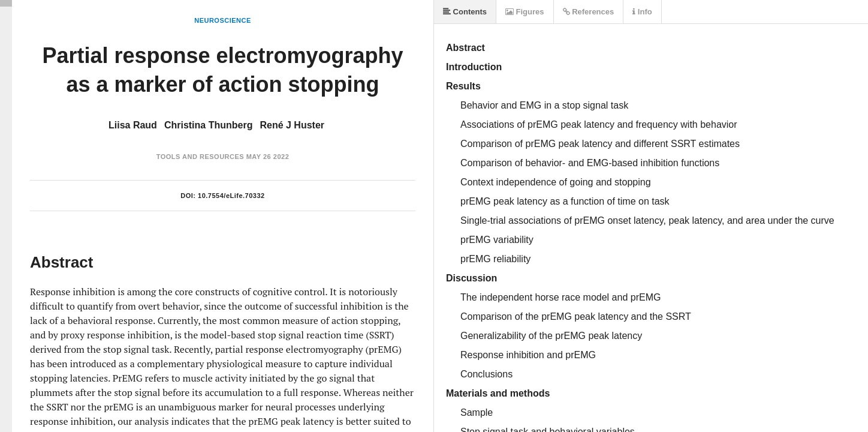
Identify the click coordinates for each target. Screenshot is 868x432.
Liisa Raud (133, 125)
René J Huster (292, 125)
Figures (525, 12)
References (589, 12)
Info (642, 12)
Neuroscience (223, 20)
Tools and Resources (200, 157)
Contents (465, 12)
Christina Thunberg (209, 125)
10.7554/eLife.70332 (231, 196)
